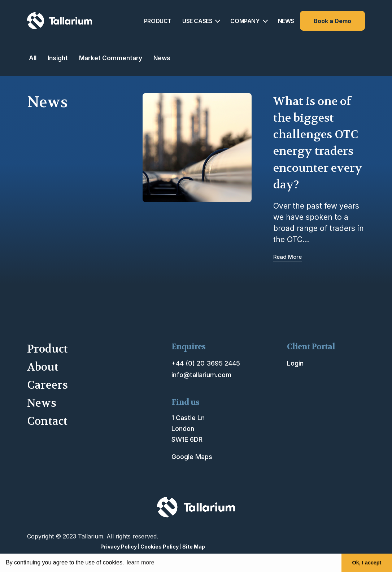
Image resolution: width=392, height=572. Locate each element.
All (33, 58)
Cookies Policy (160, 547)
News (162, 58)
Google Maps (192, 457)
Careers (47, 385)
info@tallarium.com (201, 375)
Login (295, 363)
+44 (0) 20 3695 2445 (206, 363)
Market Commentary (111, 58)
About (43, 367)
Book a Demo (332, 21)
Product (47, 349)
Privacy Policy (119, 547)
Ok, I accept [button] (367, 563)
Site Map (194, 547)
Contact (47, 421)
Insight (58, 58)
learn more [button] (140, 562)
